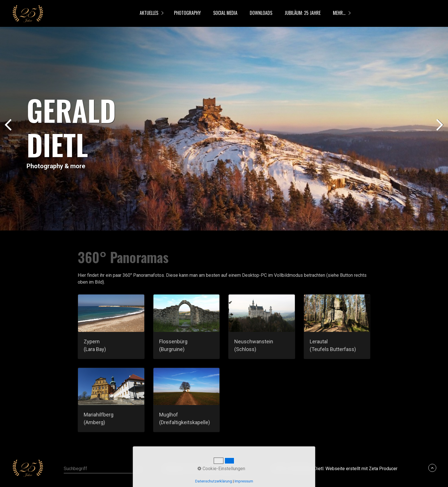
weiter (439, 130)
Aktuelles (149, 13)
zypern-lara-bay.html (111, 326)
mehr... (339, 13)
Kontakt (210, 469)
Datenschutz (175, 469)
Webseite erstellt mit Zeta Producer (361, 469)
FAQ (195, 469)
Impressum (232, 469)
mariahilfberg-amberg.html (111, 400)
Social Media (225, 13)
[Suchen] (139, 469)
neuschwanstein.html (262, 326)
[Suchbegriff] (103, 469)
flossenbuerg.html (187, 326)
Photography (187, 13)
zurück (9, 130)
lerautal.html (337, 326)
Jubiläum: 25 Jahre (303, 13)
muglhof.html (187, 400)
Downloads (261, 13)
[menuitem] (150, 13)
